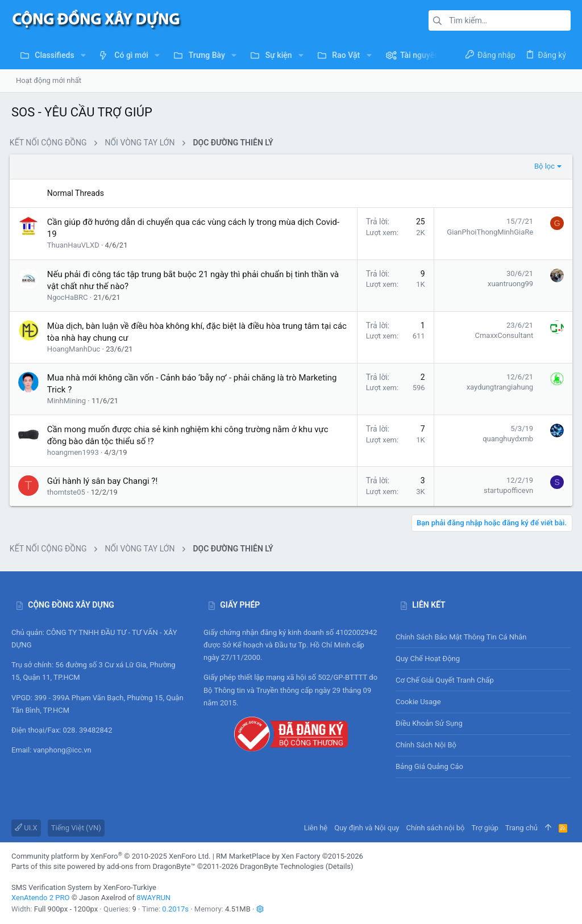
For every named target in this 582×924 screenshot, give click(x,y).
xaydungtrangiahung (498, 387)
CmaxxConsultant (502, 335)
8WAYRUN (153, 898)
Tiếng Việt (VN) (76, 828)
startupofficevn (507, 490)
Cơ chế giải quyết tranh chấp (445, 680)
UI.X (26, 828)
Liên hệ (316, 828)
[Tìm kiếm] (500, 20)
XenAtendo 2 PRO (40, 898)
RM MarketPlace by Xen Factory (290, 856)
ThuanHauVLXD (75, 245)
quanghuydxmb (506, 439)
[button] (83, 55)
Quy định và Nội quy (367, 828)
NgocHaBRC (69, 297)
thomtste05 (68, 492)
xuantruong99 (509, 284)
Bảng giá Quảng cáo (429, 766)
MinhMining (68, 401)
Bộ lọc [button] (543, 166)
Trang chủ (521, 828)
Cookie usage (418, 702)
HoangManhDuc (76, 349)
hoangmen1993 (75, 452)
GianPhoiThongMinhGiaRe (488, 232)
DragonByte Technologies (282, 866)
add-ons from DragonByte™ (151, 866)
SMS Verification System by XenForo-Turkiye (84, 887)
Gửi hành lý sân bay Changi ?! (104, 481)
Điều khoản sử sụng (429, 723)
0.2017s (175, 909)
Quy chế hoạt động (483, 658)
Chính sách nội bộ (426, 745)
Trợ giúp (485, 828)
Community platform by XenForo (111, 856)
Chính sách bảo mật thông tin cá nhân (483, 637)
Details (339, 866)
